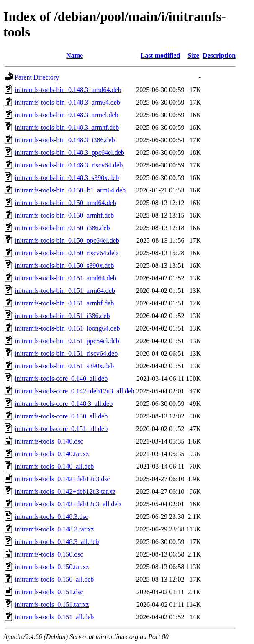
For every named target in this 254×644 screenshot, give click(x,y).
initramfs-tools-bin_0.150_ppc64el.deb (67, 240)
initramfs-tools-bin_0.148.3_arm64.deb (67, 102)
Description (219, 55)
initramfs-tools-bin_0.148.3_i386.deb (65, 140)
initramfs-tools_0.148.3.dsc (51, 517)
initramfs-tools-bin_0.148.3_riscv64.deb (69, 165)
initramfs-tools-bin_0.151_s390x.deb (64, 366)
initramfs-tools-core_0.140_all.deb (61, 378)
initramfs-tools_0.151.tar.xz (52, 604)
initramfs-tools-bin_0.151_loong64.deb (67, 328)
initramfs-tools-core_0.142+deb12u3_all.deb (74, 391)
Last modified (160, 55)
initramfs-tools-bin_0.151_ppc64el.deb (67, 341)
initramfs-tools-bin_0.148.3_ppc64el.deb (69, 153)
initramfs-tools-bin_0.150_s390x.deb (64, 266)
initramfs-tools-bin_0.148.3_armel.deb (67, 115)
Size (193, 55)
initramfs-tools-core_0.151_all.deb (61, 429)
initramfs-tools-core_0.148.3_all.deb (64, 404)
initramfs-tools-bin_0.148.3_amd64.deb (68, 90)
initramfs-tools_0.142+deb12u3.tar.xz (65, 491)
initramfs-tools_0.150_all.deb (54, 579)
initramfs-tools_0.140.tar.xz (52, 454)
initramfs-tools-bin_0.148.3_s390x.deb (67, 178)
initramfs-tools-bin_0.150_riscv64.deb (66, 253)
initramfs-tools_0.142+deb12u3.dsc (62, 479)
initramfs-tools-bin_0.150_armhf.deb (64, 215)
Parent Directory (37, 77)
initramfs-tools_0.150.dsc (49, 554)
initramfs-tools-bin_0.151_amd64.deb (65, 278)
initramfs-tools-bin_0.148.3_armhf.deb (67, 127)
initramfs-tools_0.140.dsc (49, 441)
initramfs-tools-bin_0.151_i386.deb (62, 316)
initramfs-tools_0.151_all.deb (54, 617)
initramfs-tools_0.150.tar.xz (52, 567)
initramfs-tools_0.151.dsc (49, 592)
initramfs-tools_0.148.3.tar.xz (54, 529)
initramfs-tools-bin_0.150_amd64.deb (65, 203)
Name (74, 55)
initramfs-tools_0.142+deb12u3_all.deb (68, 504)
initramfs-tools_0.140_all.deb (54, 466)
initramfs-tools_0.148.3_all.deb (57, 542)
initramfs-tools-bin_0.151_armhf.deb (64, 303)
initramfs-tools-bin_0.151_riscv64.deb (66, 353)
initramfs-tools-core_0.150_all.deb (61, 416)
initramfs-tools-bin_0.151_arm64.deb (65, 291)
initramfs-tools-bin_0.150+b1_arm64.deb (70, 190)
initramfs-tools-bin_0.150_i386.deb (62, 228)
